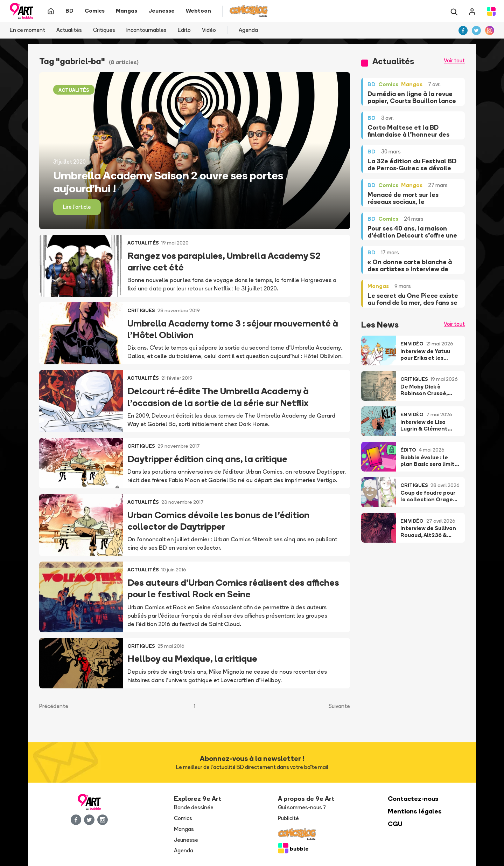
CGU (395, 824)
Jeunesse (186, 840)
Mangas (184, 829)
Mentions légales (415, 811)
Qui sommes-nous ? (302, 807)
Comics (183, 818)
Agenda (248, 30)
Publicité (288, 818)
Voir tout (454, 60)
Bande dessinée (194, 807)
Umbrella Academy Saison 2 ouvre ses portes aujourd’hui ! (168, 182)
